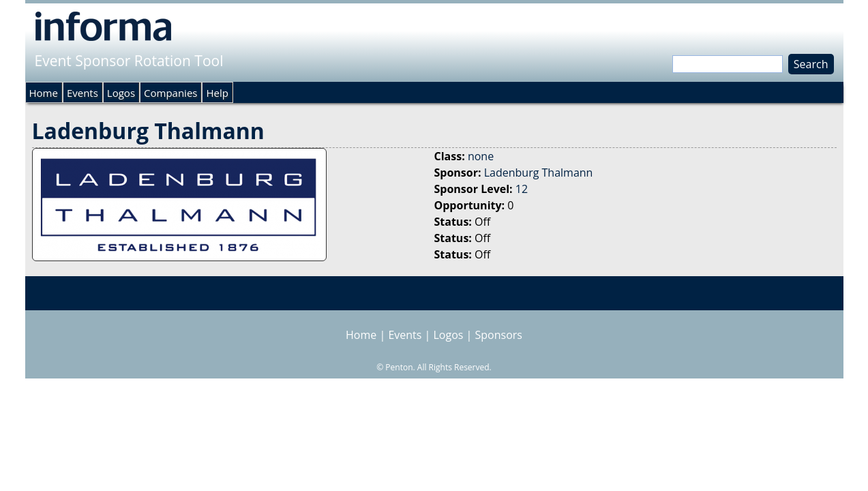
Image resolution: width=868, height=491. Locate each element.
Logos (121, 93)
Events (83, 93)
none (481, 156)
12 (522, 189)
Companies (170, 93)
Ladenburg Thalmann (539, 173)
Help (217, 93)
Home (44, 93)
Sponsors (499, 335)
